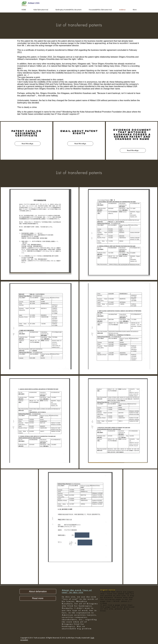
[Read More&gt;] (28, 144)
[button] (38, 591)
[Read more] (38, 598)
